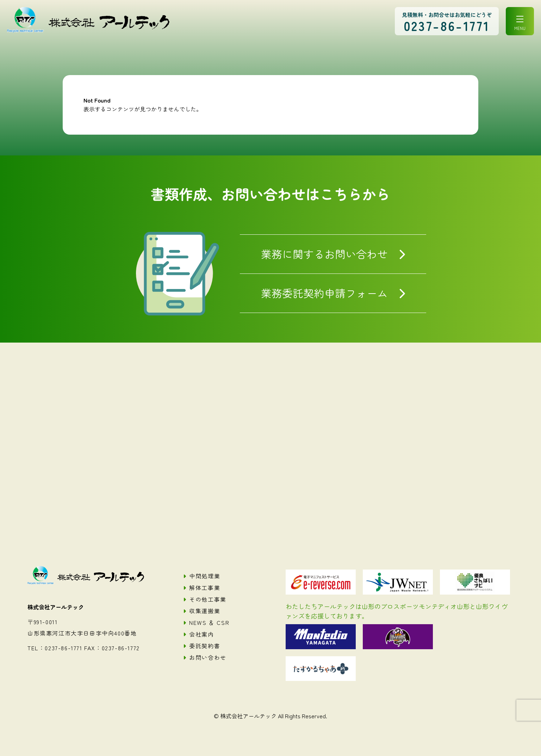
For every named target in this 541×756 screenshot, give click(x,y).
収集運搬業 (205, 611)
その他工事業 (208, 599)
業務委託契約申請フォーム (324, 293)
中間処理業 (205, 576)
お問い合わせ (208, 657)
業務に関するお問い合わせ (324, 254)
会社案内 (201, 634)
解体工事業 (205, 588)
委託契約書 (205, 646)
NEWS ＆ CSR (209, 622)
